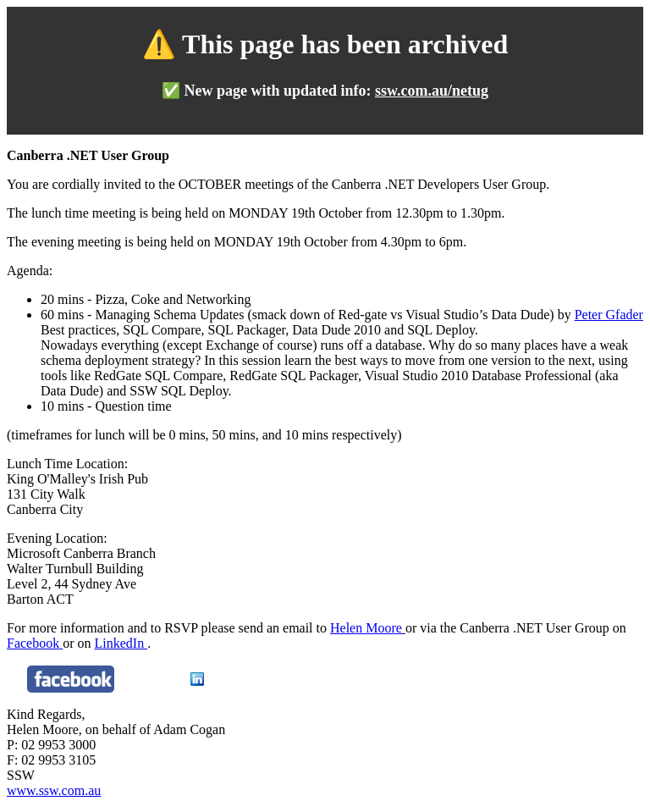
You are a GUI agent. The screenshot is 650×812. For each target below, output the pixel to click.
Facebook (35, 643)
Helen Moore (368, 628)
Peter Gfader (609, 315)
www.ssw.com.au (54, 790)
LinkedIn (121, 643)
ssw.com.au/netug (432, 91)
